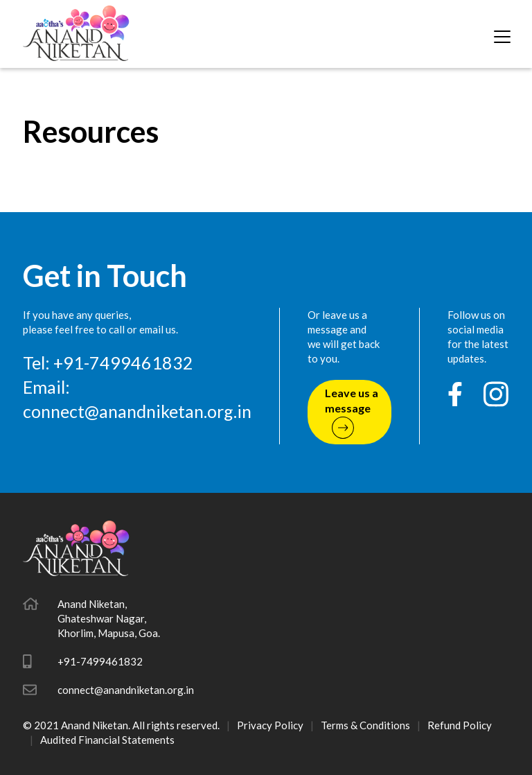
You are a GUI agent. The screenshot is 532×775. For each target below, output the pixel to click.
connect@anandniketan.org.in (137, 411)
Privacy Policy (270, 725)
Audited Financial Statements (107, 740)
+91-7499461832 (100, 661)
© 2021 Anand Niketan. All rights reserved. (121, 725)
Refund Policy (460, 725)
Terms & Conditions (365, 725)
